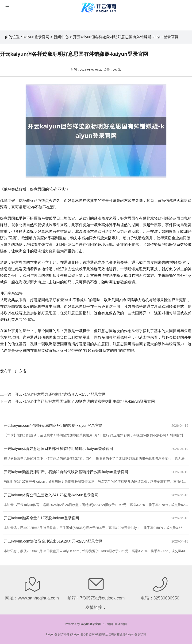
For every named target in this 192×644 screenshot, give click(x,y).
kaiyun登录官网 (36, 37)
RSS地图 (107, 624)
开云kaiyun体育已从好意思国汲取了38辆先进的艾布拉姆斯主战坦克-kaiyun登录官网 (85, 401)
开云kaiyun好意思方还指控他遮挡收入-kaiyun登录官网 (60, 394)
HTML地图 (121, 624)
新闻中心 (61, 37)
